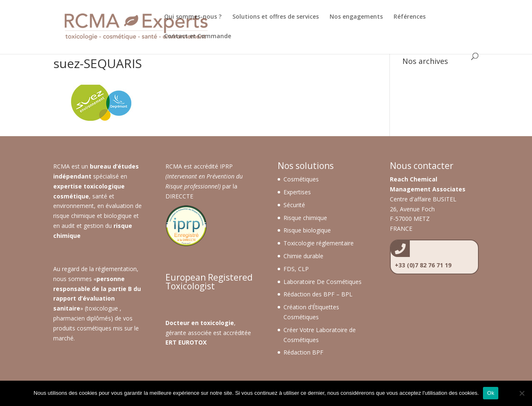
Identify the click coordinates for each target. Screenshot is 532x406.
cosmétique (71, 196)
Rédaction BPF (303, 352)
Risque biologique (307, 230)
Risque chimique (305, 218)
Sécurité (294, 205)
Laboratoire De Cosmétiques (323, 282)
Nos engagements (356, 17)
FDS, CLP (296, 269)
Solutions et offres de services (276, 17)
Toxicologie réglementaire (319, 243)
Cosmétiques (301, 179)
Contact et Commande (198, 37)
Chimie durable (303, 256)
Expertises (297, 192)
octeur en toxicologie (202, 323)
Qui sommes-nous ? (193, 17)
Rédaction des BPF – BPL (318, 294)
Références (410, 17)
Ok (491, 393)
